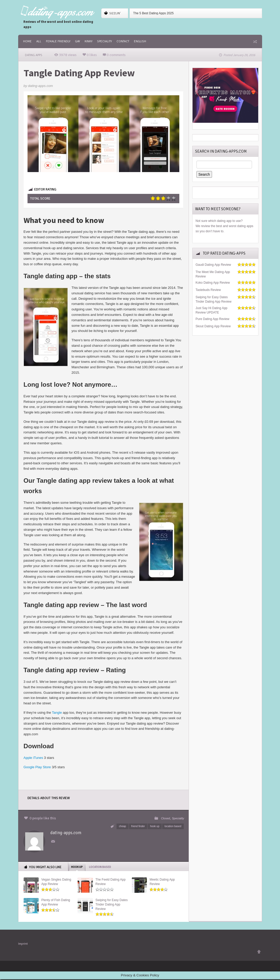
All (39, 41)
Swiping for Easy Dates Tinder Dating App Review (112, 904)
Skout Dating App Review (213, 326)
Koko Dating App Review (213, 283)
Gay (77, 41)
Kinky (88, 41)
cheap (122, 826)
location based (173, 826)
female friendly (58, 41)
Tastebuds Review (208, 290)
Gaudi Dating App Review (213, 265)
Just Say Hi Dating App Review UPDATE (212, 310)
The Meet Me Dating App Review (213, 274)
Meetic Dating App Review (162, 882)
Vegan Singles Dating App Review (56, 882)
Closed (165, 818)
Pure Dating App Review (213, 319)
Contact (123, 41)
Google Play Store (37, 767)
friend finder (138, 826)
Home (27, 41)
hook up (155, 826)
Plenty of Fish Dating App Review (56, 902)
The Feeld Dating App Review (111, 882)
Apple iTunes (33, 758)
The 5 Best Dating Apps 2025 (153, 13)
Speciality (104, 41)
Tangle (57, 713)
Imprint (23, 945)
